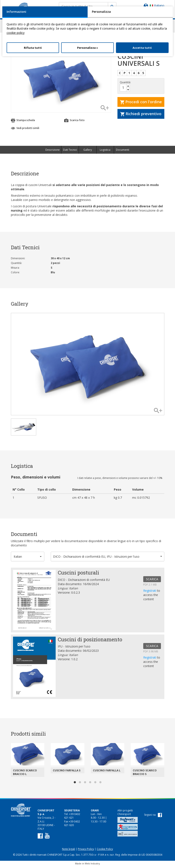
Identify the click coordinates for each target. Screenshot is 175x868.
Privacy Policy (86, 851)
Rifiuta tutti (33, 48)
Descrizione (53, 152)
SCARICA (152, 581)
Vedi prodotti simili (25, 130)
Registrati (150, 592)
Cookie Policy (105, 851)
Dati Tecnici (70, 152)
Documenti (123, 152)
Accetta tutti (142, 48)
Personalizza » (88, 48)
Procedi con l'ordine (141, 104)
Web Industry (92, 865)
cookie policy (16, 33)
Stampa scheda (23, 122)
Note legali (69, 851)
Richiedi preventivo (141, 116)
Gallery (88, 152)
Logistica (105, 152)
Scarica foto (74, 122)
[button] (28, 558)
